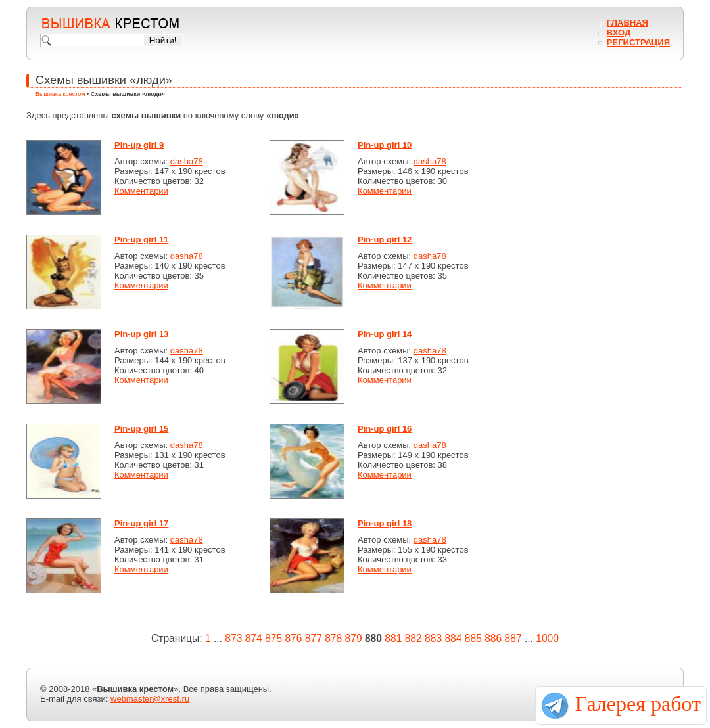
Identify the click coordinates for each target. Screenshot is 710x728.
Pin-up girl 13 (141, 334)
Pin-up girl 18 (385, 523)
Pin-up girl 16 (385, 429)
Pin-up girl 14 (385, 334)
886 (493, 638)
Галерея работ (638, 704)
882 (414, 638)
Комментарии (141, 191)
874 (254, 638)
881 (393, 638)
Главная (627, 23)
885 (473, 638)
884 (453, 638)
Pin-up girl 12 (385, 239)
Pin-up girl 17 (141, 523)
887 (513, 638)
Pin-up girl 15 (141, 429)
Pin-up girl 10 (385, 145)
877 (314, 638)
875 (273, 638)
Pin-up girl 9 (139, 145)
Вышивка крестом (60, 94)
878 (333, 638)
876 (293, 638)
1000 (547, 638)
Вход (619, 33)
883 (433, 638)
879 (354, 638)
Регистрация (638, 42)
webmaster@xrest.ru (150, 699)
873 (233, 638)
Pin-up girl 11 (141, 239)
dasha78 (187, 161)
